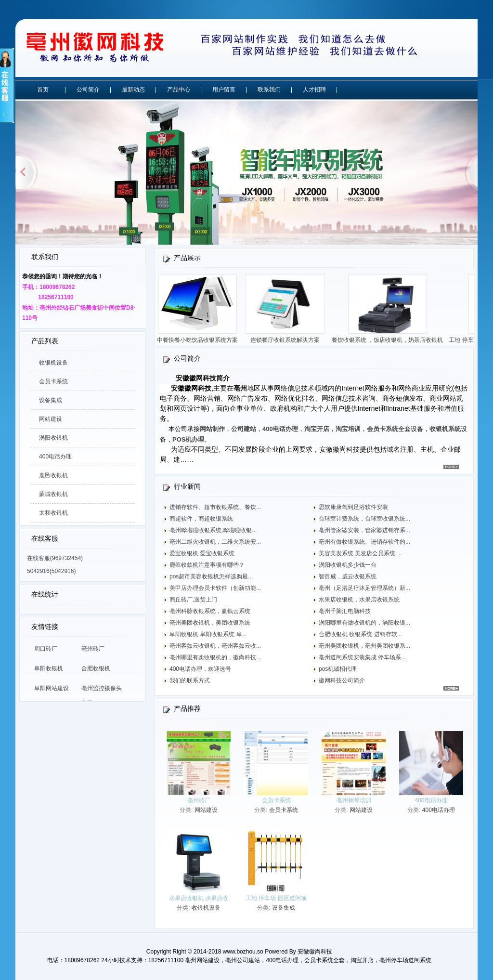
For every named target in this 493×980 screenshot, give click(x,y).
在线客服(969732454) (55, 558)
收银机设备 (53, 363)
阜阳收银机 (49, 668)
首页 (43, 90)
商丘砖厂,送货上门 (193, 600)
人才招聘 (314, 90)
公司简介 (88, 90)
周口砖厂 (46, 649)
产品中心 (179, 90)
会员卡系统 (53, 381)
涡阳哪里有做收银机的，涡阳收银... (364, 623)
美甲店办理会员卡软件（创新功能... (215, 588)
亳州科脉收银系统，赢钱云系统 (210, 611)
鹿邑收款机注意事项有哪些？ (207, 565)
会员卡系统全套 (324, 960)
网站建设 (51, 419)
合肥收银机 (96, 668)
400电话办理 (55, 457)
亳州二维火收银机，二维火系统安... (215, 542)
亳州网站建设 (202, 960)
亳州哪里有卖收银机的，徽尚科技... (215, 657)
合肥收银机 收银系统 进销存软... (360, 634)
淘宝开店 (317, 429)
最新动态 (133, 90)
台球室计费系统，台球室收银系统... (364, 519)
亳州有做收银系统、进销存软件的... (364, 542)
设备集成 (51, 400)
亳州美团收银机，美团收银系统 (210, 623)
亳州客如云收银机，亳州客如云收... (215, 646)
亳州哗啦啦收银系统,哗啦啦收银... (213, 530)
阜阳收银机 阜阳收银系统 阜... (208, 634)
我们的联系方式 (190, 680)
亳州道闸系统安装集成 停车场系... (362, 657)
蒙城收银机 (53, 494)
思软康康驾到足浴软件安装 (353, 507)
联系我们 (269, 90)
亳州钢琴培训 (354, 800)
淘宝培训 (348, 429)
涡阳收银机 (53, 438)
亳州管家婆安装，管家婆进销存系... (364, 530)
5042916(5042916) (51, 571)
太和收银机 (53, 513)
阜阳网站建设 (52, 688)
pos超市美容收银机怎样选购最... (211, 576)
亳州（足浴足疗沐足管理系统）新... (364, 588)
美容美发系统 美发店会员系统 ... (360, 553)
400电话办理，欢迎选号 (200, 669)
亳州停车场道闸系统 (405, 960)
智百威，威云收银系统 (348, 576)
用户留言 (224, 90)
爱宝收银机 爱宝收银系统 (202, 553)
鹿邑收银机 (53, 475)
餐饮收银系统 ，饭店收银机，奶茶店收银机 (390, 340)
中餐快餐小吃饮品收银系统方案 (200, 340)
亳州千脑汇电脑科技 (345, 611)
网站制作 (212, 429)
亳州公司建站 (243, 960)
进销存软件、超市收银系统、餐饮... (215, 507)
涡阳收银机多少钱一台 (348, 565)
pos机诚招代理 (338, 669)
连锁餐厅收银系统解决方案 (287, 340)
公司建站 (244, 429)
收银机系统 (445, 429)
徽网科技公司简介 (342, 680)
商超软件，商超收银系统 (201, 519)
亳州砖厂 (93, 649)
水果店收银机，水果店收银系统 (359, 600)
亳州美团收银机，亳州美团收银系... (364, 646)
